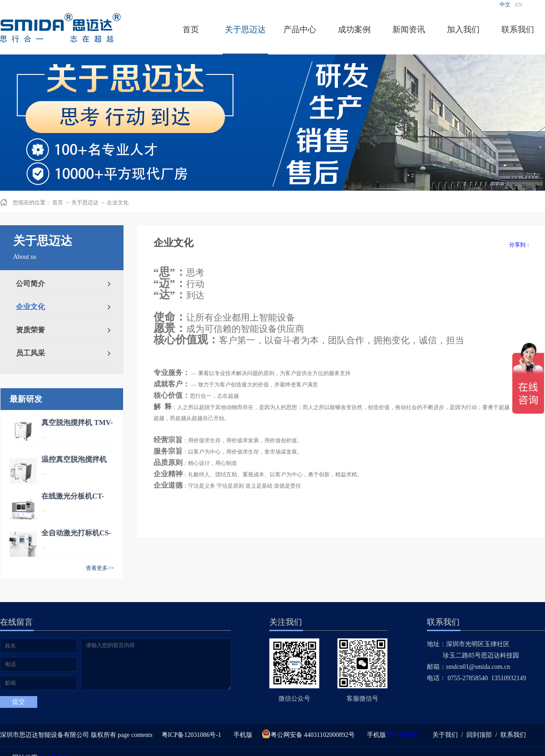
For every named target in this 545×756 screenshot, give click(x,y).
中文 (505, 5)
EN (519, 5)
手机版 (241, 735)
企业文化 (118, 203)
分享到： (520, 245)
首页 (191, 30)
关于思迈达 (85, 203)
